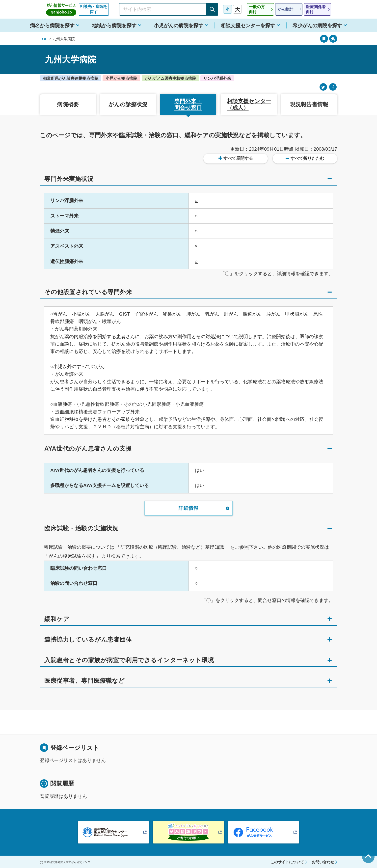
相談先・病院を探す (94, 9)
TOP (44, 39)
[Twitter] (323, 87)
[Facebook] (333, 87)
